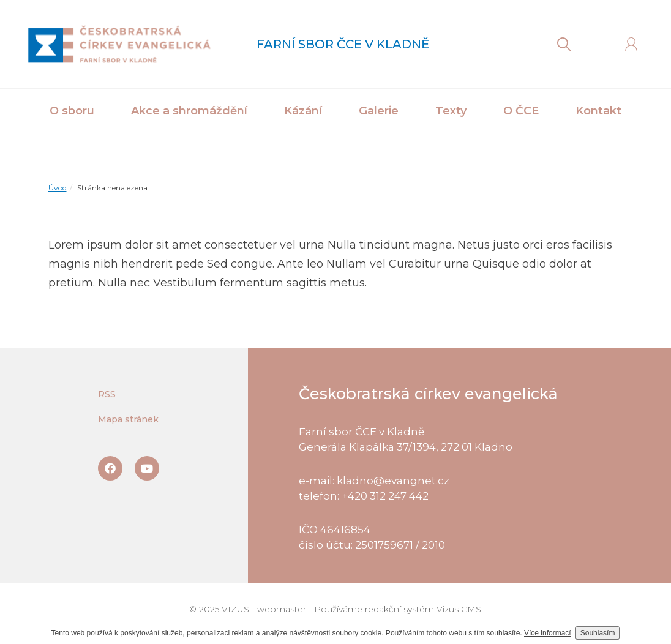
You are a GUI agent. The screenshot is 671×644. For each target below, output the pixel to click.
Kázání (303, 111)
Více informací (548, 633)
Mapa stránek (128, 419)
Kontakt (598, 111)
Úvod (58, 188)
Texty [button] (451, 111)
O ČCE (521, 111)
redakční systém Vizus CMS (423, 609)
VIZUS (235, 609)
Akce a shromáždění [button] (189, 111)
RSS (107, 394)
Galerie (379, 111)
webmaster (282, 609)
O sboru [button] (72, 111)
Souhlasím (598, 633)
